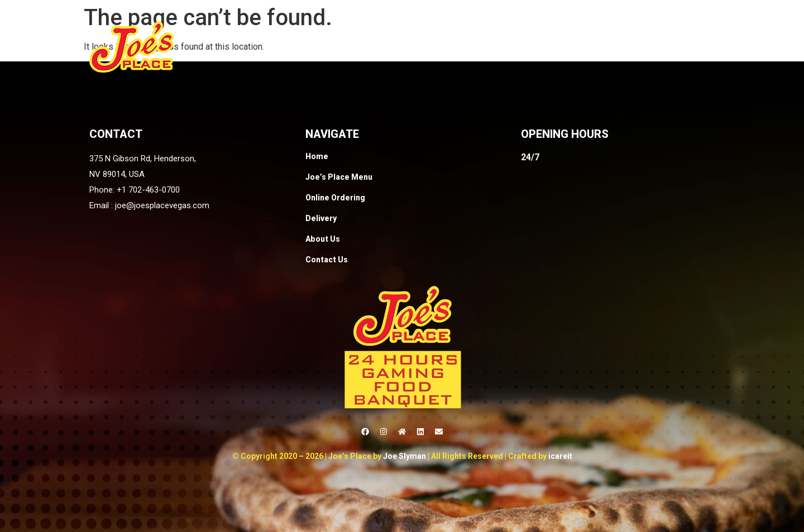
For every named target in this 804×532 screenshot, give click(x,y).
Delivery (568, 47)
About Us (624, 47)
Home (332, 47)
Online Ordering (496, 47)
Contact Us (689, 47)
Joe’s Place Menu (403, 47)
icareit (560, 456)
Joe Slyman (405, 456)
